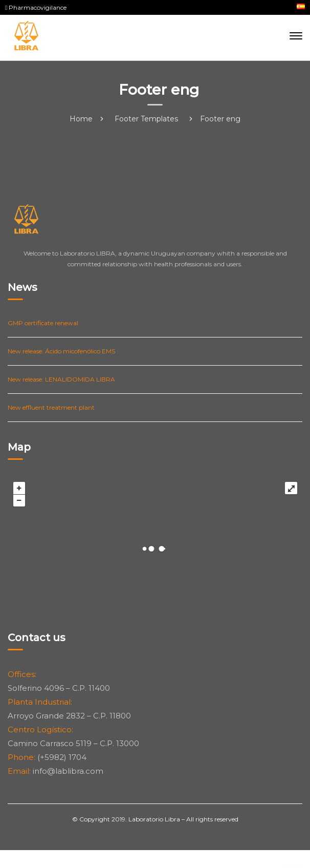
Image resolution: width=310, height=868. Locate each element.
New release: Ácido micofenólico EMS (61, 351)
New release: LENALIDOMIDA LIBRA (61, 379)
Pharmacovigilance (36, 7)
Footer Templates (146, 119)
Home (81, 119)
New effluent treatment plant (51, 407)
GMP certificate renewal (43, 323)
